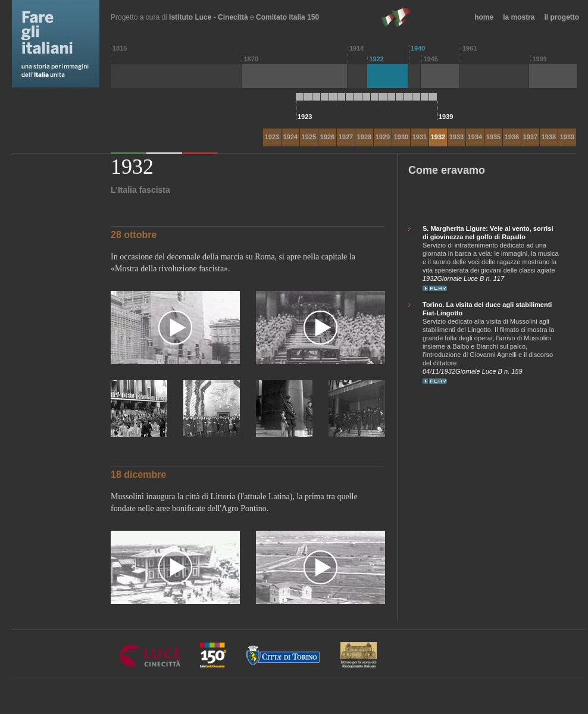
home (484, 17)
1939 (567, 137)
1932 (438, 137)
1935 (493, 137)
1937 (530, 137)
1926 (327, 137)
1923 (272, 137)
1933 (456, 137)
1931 (420, 137)
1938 (549, 137)
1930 (401, 137)
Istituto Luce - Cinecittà (209, 17)
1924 (290, 137)
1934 (475, 137)
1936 (512, 137)
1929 (383, 137)
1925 (309, 137)
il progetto (562, 17)
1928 (364, 137)
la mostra (519, 17)
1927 (346, 137)
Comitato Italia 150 (287, 17)
